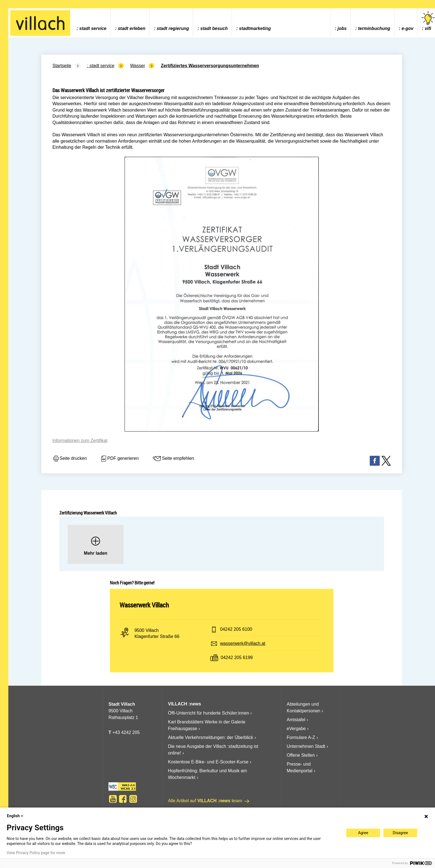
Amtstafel (296, 720)
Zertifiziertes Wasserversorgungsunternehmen (210, 66)
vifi (428, 21)
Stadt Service (93, 28)
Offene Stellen (301, 755)
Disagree (400, 833)
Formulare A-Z (301, 737)
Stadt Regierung (173, 28)
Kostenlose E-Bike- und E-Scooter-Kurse (208, 762)
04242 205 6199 (237, 658)
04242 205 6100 (236, 629)
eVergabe (296, 729)
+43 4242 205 (126, 732)
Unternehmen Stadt (306, 746)
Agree (363, 833)
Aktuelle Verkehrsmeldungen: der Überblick (211, 737)
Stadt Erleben (131, 28)
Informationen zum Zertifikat (80, 441)
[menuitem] (91, 22)
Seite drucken (70, 459)
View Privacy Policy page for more (36, 853)
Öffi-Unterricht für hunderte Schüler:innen (209, 713)
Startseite (62, 66)
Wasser (138, 66)
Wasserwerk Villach (144, 605)
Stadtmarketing (255, 28)
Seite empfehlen (173, 459)
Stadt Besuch (214, 28)
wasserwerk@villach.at (243, 643)
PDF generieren (119, 459)
